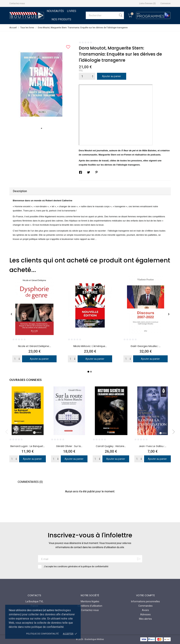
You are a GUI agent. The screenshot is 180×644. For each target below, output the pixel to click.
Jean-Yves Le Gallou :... (153, 446)
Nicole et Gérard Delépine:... (35, 346)
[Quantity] (17, 359)
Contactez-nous (17, 3)
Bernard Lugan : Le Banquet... (28, 446)
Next (173, 432)
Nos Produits (61, 19)
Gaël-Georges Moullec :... (146, 346)
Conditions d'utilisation (90, 606)
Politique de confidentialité (42, 634)
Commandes (145, 606)
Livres (72, 11)
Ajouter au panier (112, 76)
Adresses (145, 614)
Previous (8, 432)
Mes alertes (145, 619)
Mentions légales (90, 601)
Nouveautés (55, 11)
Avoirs (145, 610)
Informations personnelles (145, 601)
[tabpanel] (41, 84)
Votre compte (145, 595)
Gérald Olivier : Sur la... (69, 446)
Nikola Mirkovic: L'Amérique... (90, 346)
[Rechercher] (105, 15)
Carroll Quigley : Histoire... (111, 446)
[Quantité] (87, 76)
